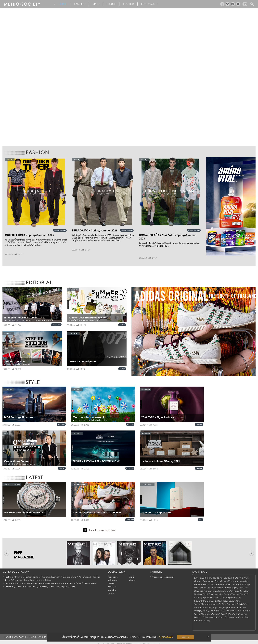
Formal (227, 584)
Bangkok (244, 587)
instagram (113, 576)
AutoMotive (242, 614)
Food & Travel (30, 580)
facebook (113, 573)
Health (231, 610)
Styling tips (242, 610)
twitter (111, 580)
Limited (198, 591)
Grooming (17, 576)
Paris (226, 591)
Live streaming (70, 573)
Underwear (232, 587)
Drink (200, 516)
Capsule (231, 600)
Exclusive (20, 583)
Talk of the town (207, 584)
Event (224, 610)
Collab (222, 600)
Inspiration (29, 576)
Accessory (205, 604)
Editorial (151, 4)
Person (202, 574)
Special (221, 587)
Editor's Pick (56, 321)
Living (207, 617)
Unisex (238, 577)
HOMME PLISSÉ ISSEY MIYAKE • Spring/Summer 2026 (167, 235)
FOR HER (131, 4)
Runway (19, 573)
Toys (79, 580)
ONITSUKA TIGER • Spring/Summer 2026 (26, 230)
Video (73, 583)
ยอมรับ (185, 637)
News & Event (90, 580)
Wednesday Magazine (162, 573)
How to (18, 580)
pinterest (112, 583)
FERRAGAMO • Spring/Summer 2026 (92, 230)
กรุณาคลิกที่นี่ (166, 637)
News (205, 607)
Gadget (219, 614)
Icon (38, 576)
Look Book (208, 591)
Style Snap (47, 576)
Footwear (130, 516)
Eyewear (232, 594)
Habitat (244, 591)
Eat (196, 574)
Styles (214, 600)
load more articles (99, 526)
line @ (132, 573)
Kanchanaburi (215, 574)
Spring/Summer (60, 230)
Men (196, 604)
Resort (206, 581)
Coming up (200, 594)
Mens (217, 594)
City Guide (54, 583)
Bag (214, 604)
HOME (63, 4)
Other (230, 577)
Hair (240, 584)
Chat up (234, 591)
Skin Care (61, 421)
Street (228, 581)
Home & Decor (68, 580)
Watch (198, 614)
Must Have (32, 583)
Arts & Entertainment (49, 580)
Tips (239, 607)
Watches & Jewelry (51, 573)
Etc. (213, 581)
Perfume (130, 421)
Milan (245, 577)
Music (210, 594)
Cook (223, 577)
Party (220, 584)
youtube (112, 586)
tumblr (111, 590)
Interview (211, 587)
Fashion (81, 4)
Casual (210, 597)
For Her (97, 573)
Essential (43, 583)
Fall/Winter (242, 600)
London (228, 574)
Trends (232, 604)
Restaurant (234, 597)
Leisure (113, 4)
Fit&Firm (225, 607)
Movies (219, 591)
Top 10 (64, 583)
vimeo (132, 576)
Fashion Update (32, 573)
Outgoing (238, 574)
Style (98, 4)
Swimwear (208, 577)
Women (62, 465)
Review (198, 581)
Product (122, 321)
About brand (85, 573)
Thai (217, 577)
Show (224, 594)
